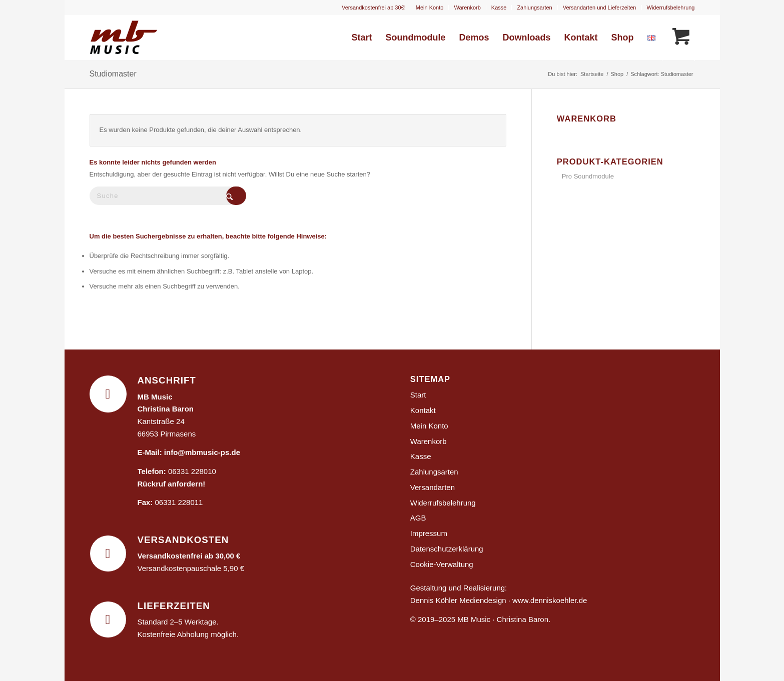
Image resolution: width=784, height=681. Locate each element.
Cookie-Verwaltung (442, 564)
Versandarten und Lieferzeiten (600, 7)
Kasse (499, 7)
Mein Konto (430, 7)
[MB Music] (138, 37)
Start (418, 395)
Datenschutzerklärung (447, 549)
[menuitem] (430, 7)
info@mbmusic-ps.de (202, 452)
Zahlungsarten (534, 7)
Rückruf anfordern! (172, 484)
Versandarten (433, 487)
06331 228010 (192, 471)
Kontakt (423, 410)
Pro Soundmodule (588, 176)
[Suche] (165, 196)
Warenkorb (467, 7)
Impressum (429, 533)
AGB (418, 518)
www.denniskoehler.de (550, 600)
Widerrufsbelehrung (671, 7)
